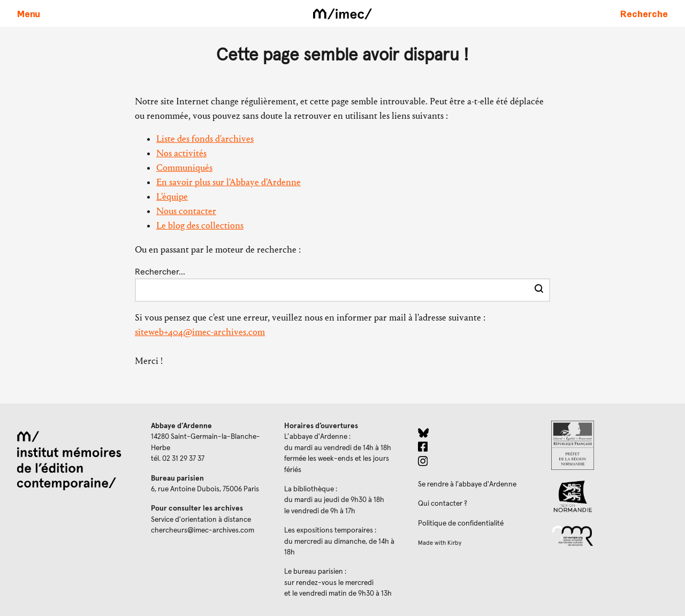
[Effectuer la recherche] (539, 290)
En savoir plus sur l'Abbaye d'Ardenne (229, 182)
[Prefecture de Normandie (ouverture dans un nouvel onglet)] (610, 445)
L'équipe (172, 197)
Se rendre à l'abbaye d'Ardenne (467, 484)
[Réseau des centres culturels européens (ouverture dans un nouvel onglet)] (610, 535)
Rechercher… (160, 272)
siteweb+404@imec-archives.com (200, 332)
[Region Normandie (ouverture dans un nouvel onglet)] (610, 496)
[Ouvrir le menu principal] (29, 13)
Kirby (454, 543)
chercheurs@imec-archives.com (203, 530)
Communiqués (184, 168)
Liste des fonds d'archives (205, 139)
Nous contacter (186, 211)
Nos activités (181, 153)
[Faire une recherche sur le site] (644, 13)
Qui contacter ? (443, 504)
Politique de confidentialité (461, 523)
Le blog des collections (200, 226)
